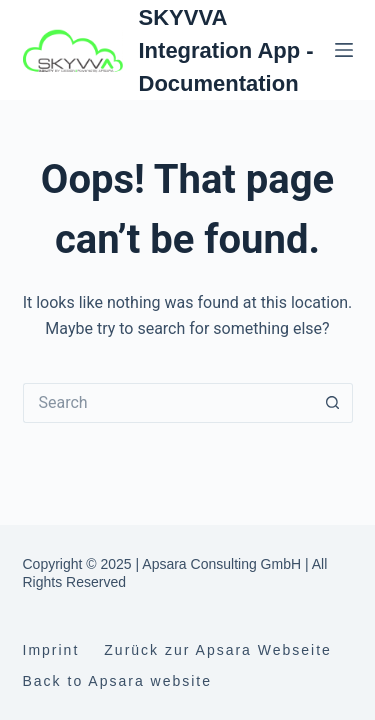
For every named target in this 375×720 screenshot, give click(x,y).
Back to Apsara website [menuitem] (118, 681)
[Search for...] (168, 403)
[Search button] (333, 403)
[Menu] (344, 50)
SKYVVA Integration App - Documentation (226, 50)
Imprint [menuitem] (51, 650)
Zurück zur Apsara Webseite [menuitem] (218, 650)
